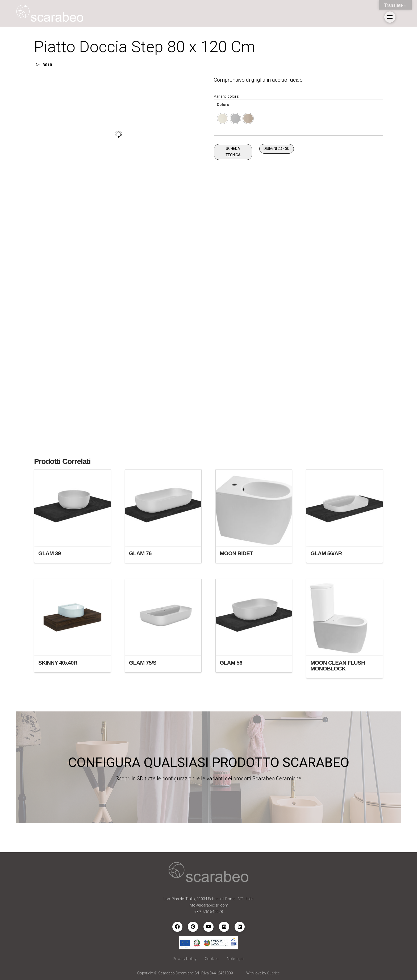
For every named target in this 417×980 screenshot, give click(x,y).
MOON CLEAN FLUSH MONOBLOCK (338, 666)
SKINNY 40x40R (58, 663)
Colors (223, 105)
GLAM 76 (140, 553)
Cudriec (273, 973)
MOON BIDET (236, 553)
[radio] (223, 118)
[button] (390, 17)
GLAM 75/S (143, 663)
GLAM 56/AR (326, 553)
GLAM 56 (231, 663)
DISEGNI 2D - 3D (277, 149)
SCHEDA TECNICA (233, 152)
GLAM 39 (50, 553)
